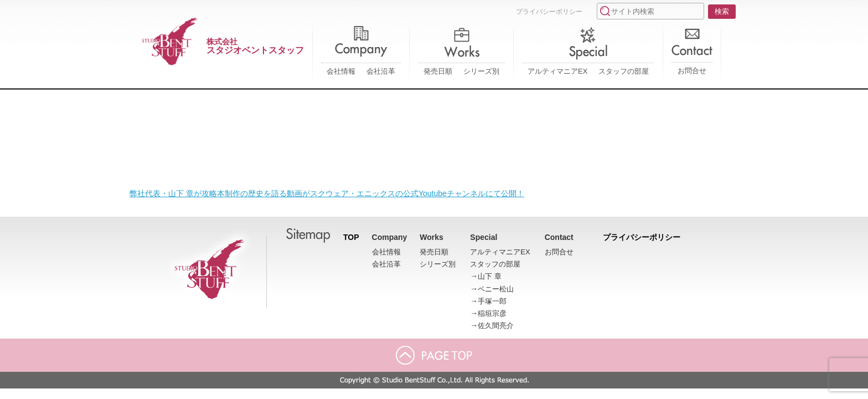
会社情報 (341, 71)
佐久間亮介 (496, 326)
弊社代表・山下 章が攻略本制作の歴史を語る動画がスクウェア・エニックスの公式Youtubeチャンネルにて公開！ (327, 193)
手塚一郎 (492, 301)
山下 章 (490, 276)
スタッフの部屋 (624, 71)
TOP (351, 237)
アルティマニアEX (557, 71)
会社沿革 (381, 71)
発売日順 (438, 71)
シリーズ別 (481, 71)
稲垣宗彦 (492, 313)
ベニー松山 (496, 289)
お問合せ (692, 71)
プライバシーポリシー (549, 12)
